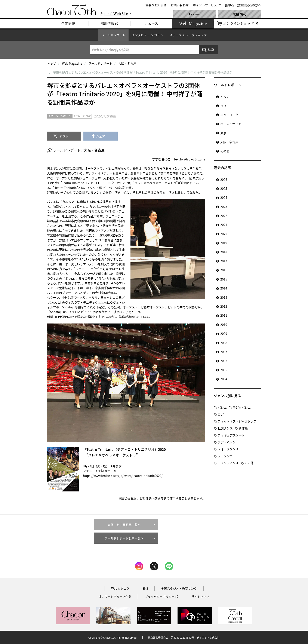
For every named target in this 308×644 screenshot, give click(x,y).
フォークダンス (228, 449)
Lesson (195, 14)
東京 (223, 133)
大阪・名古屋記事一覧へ (124, 525)
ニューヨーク (229, 115)
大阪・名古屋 (127, 63)
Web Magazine (72, 63)
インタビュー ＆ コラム (147, 35)
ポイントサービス (205, 5)
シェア (101, 136)
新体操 (243, 428)
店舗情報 (240, 14)
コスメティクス (228, 463)
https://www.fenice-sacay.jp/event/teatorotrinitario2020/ (123, 476)
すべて (225, 96)
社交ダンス (225, 428)
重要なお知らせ (156, 5)
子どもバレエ (242, 407)
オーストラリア (231, 124)
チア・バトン (227, 442)
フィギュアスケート (231, 435)
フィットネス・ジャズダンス (237, 421)
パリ (223, 106)
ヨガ (221, 414)
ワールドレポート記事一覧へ (124, 538)
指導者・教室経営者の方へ (243, 5)
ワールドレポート (113, 35)
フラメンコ (225, 456)
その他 (225, 151)
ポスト (64, 136)
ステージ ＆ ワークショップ (188, 35)
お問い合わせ (180, 5)
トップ (52, 63)
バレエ (222, 407)
